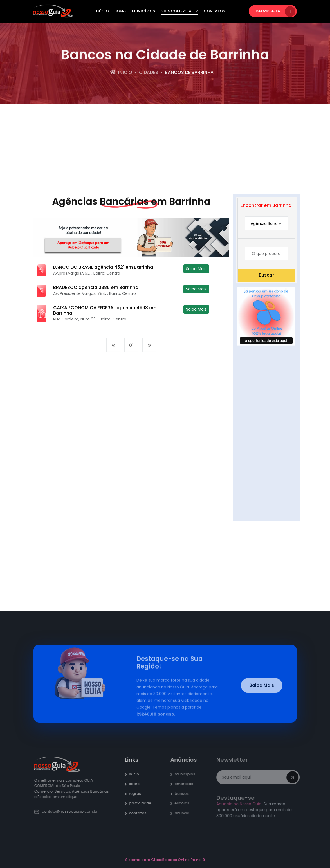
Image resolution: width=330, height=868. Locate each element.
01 (131, 348)
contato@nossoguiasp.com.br (68, 811)
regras (137, 794)
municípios (187, 774)
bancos (184, 794)
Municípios (143, 11)
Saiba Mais (196, 269)
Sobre (120, 11)
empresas (186, 784)
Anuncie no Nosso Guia (241, 804)
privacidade (142, 803)
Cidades (149, 73)
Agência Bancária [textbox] (268, 223)
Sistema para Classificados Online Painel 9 (165, 860)
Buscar (266, 275)
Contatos (214, 11)
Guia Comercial (179, 11)
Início (103, 11)
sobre (137, 784)
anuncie (184, 813)
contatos (140, 813)
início (136, 774)
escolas (184, 803)
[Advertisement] (165, 149)
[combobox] (266, 223)
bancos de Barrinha (189, 73)
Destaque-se (276, 12)
